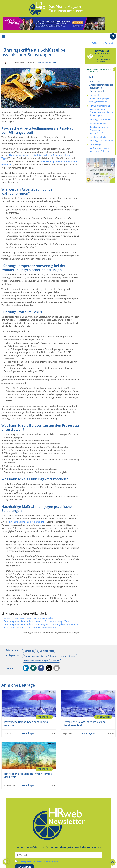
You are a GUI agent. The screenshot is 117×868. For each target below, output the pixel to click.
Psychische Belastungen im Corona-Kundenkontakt (85, 723)
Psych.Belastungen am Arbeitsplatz (27, 522)
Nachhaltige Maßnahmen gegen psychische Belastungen (101, 148)
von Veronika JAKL (47, 63)
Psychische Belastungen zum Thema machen (26, 723)
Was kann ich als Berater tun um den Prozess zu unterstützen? (99, 128)
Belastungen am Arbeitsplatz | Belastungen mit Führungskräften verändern (42, 624)
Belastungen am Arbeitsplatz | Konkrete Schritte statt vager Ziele (37, 621)
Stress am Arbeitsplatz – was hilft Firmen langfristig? (30, 627)
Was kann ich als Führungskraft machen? (101, 139)
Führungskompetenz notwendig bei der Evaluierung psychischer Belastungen (101, 111)
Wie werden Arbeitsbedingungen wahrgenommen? (99, 98)
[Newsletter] (90, 56)
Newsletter (102, 51)
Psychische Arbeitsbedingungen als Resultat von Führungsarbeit (101, 86)
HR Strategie (103, 717)
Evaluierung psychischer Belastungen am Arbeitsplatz (50, 656)
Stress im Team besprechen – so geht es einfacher (29, 618)
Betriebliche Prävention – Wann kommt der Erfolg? (28, 775)
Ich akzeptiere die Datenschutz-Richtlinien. (38, 861)
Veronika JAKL (29, 733)
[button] (26, 668)
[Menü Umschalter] (4, 37)
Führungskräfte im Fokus (102, 119)
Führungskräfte (46, 651)
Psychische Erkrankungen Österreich (41, 661)
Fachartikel (110, 43)
